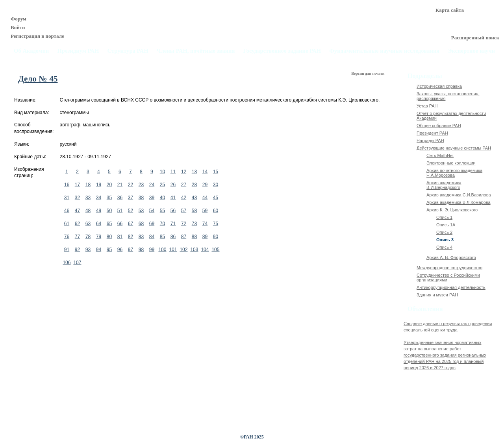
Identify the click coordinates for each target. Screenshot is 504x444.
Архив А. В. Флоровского (451, 257)
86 (173, 237)
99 (152, 250)
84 (152, 237)
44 (205, 198)
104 (205, 250)
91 (67, 250)
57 (184, 211)
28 (194, 185)
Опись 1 (444, 217)
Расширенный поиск (475, 38)
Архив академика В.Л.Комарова (459, 202)
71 (173, 224)
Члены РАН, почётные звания (196, 51)
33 (88, 198)
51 (120, 211)
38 (141, 198)
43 (194, 198)
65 (109, 224)
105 (215, 250)
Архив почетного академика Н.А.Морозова (454, 173)
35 (109, 198)
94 (99, 250)
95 (109, 250)
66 (120, 224)
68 (141, 224)
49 (99, 211)
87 (184, 237)
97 (131, 250)
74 (205, 224)
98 (141, 250)
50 (109, 211)
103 (194, 250)
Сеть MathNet (440, 155)
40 (162, 198)
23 (141, 185)
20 (109, 185)
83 (141, 237)
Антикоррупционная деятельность (451, 287)
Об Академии (31, 51)
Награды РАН (430, 141)
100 (162, 250)
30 (216, 185)
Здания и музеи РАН (437, 295)
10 (162, 172)
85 (162, 237)
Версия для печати (368, 73)
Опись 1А (446, 225)
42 (184, 198)
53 (141, 211)
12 (184, 172)
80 (109, 237)
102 (183, 250)
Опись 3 (445, 240)
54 (152, 211)
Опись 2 (444, 232)
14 (205, 172)
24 (152, 185)
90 (216, 237)
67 (131, 224)
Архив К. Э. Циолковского (452, 210)
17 (77, 185)
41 (173, 198)
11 (173, 172)
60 (216, 211)
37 (131, 198)
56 (173, 211)
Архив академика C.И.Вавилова (459, 195)
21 (120, 185)
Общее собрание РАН (439, 126)
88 (194, 237)
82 (131, 237)
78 (88, 237)
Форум (19, 19)
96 (120, 250)
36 (120, 198)
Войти (18, 27)
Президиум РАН (78, 51)
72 (184, 224)
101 (173, 250)
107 (77, 263)
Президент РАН (432, 133)
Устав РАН (427, 106)
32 (77, 198)
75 (216, 224)
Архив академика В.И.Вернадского (444, 185)
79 (99, 237)
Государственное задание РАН (282, 51)
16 (67, 185)
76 (67, 237)
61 (67, 224)
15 (216, 172)
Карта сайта (450, 10)
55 (162, 211)
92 (77, 250)
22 (131, 185)
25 (162, 185)
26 (173, 185)
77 (77, 237)
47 (77, 211)
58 (194, 211)
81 (120, 237)
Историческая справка (439, 86)
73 (194, 224)
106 (67, 263)
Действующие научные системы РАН (454, 148)
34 (99, 198)
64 (99, 224)
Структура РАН (128, 51)
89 (205, 237)
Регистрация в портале (37, 36)
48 (88, 211)
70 (162, 224)
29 (205, 185)
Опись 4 (444, 247)
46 (67, 211)
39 (152, 198)
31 (67, 198)
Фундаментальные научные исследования (384, 51)
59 (205, 211)
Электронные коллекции (451, 163)
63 (88, 224)
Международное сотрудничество (449, 268)
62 (77, 224)
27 (184, 185)
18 (88, 185)
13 (194, 172)
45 (216, 198)
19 (99, 185)
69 (152, 224)
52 (131, 211)
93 (88, 250)
